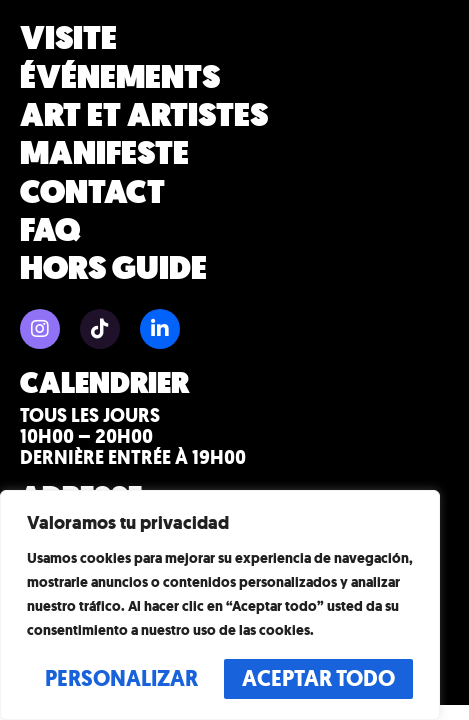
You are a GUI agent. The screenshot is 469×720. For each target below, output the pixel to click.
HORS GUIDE (113, 269)
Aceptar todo (318, 678)
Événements (120, 77)
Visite (68, 39)
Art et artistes (144, 116)
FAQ (50, 231)
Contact (92, 193)
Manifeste (104, 154)
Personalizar (121, 678)
